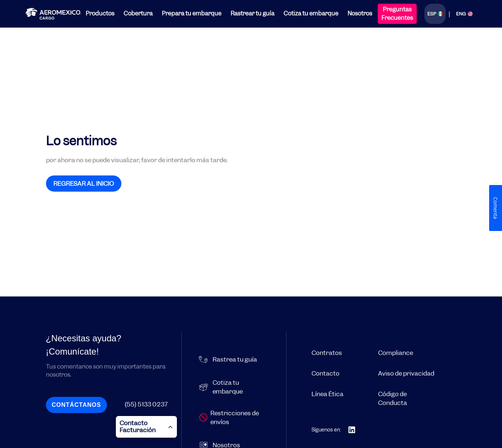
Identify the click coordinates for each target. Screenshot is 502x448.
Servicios (212, 336)
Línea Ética (327, 394)
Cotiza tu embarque (311, 13)
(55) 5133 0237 (146, 404)
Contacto (326, 336)
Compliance (396, 353)
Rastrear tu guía (252, 13)
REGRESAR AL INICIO (84, 184)
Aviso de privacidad (406, 373)
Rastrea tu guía (235, 359)
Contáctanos (76, 405)
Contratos (327, 353)
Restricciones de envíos (235, 417)
